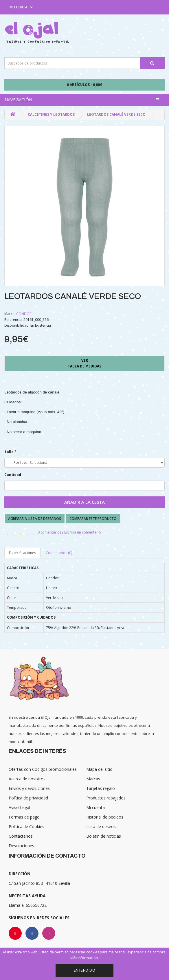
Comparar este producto (93, 519)
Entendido (85, 970)
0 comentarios (49, 532)
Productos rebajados (106, 798)
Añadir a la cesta (84, 502)
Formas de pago (24, 817)
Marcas (93, 779)
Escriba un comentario (83, 532)
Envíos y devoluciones (29, 788)
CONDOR (24, 314)
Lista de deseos (101, 827)
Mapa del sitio (99, 769)
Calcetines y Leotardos (51, 114)
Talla (9, 452)
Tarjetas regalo (101, 788)
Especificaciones (22, 553)
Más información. (84, 958)
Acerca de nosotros (27, 779)
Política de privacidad (28, 798)
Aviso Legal (19, 807)
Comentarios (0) (59, 553)
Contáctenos (21, 836)
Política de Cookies (26, 827)
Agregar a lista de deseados (35, 519)
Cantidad (13, 475)
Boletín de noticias (104, 836)
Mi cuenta (95, 807)
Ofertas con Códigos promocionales (43, 769)
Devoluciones (21, 846)
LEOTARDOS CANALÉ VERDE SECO (116, 114)
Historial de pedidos (105, 817)
